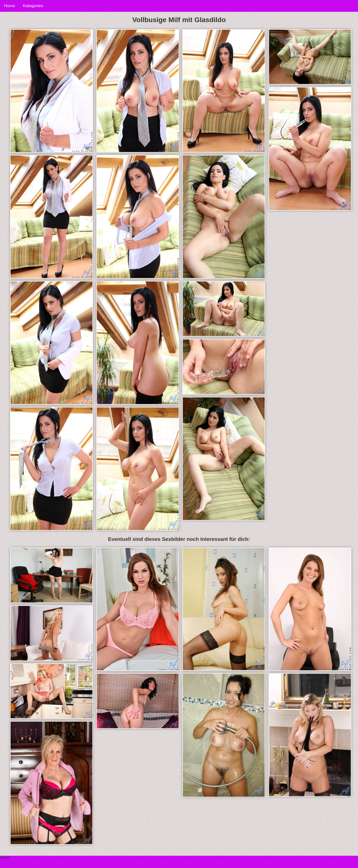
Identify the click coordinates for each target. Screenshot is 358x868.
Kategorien (33, 6)
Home (9, 6)
